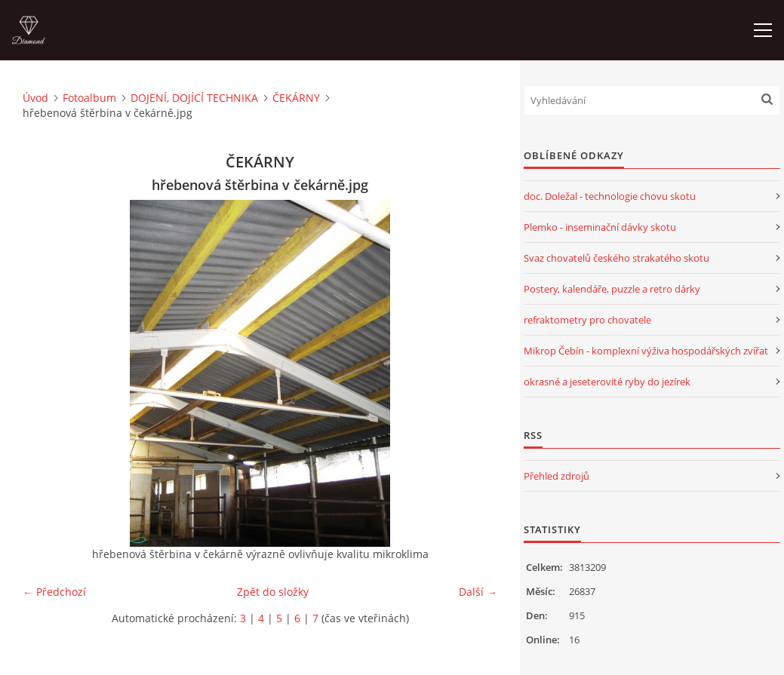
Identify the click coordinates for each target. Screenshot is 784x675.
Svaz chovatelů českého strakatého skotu (616, 258)
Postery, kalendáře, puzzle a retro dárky (612, 289)
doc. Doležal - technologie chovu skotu (610, 196)
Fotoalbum (89, 98)
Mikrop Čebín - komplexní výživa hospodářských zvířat (646, 351)
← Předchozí (54, 592)
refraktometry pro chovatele (587, 320)
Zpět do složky (273, 592)
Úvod (35, 98)
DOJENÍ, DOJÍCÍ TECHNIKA (194, 98)
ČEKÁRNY (296, 98)
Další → (478, 592)
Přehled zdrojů (556, 476)
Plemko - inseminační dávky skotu (600, 227)
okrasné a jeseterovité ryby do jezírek (607, 382)
